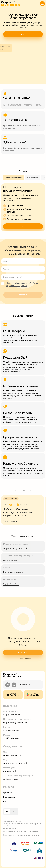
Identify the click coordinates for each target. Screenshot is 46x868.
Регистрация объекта (13, 572)
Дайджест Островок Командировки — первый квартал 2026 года (18, 512)
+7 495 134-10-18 (11, 738)
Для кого (7, 793)
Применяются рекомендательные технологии (21, 835)
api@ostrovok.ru (11, 560)
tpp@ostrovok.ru (11, 584)
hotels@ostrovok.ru (12, 755)
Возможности (10, 797)
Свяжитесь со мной (23, 659)
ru (7, 811)
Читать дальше (10, 521)
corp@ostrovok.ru (11, 715)
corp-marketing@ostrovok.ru (16, 548)
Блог (5, 801)
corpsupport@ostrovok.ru (15, 723)
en (14, 811)
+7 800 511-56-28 (11, 731)
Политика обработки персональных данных (21, 831)
